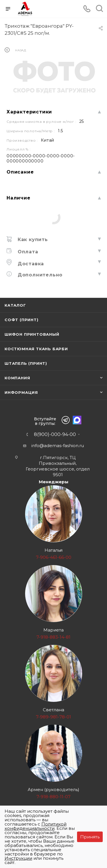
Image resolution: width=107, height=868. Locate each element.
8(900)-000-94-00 (55, 435)
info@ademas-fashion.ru (58, 446)
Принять (90, 837)
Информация (21, 392)
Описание (20, 172)
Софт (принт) (22, 320)
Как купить (32, 240)
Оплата (27, 252)
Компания (17, 378)
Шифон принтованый (32, 334)
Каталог (15, 305)
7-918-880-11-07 (53, 797)
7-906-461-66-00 (54, 557)
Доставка (30, 264)
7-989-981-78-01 (53, 717)
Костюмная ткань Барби (36, 349)
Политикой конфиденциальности (36, 826)
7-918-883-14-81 (53, 637)
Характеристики (29, 112)
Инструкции (18, 858)
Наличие (19, 198)
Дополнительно (39, 275)
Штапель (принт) (26, 363)
